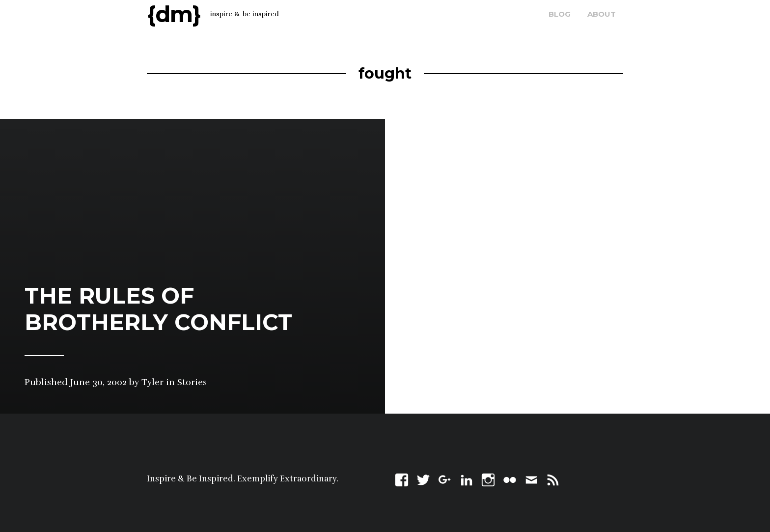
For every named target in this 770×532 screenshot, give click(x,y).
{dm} (174, 14)
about (602, 14)
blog (560, 14)
